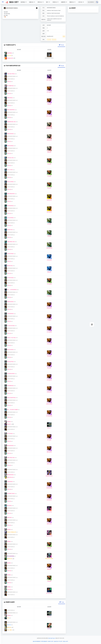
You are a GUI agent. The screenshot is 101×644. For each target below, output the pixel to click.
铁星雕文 (8, 530)
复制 (64, 36)
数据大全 (72, 2)
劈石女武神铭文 (9, 182)
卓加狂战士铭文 (9, 158)
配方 (48, 2)
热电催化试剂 (9, 58)
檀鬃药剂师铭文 (9, 146)
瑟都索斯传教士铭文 (10, 122)
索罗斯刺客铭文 (9, 206)
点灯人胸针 (8, 630)
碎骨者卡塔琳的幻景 (10, 532)
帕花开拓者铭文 (9, 350)
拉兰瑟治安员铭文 (10, 326)
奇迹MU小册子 (51, 641)
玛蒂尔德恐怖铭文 (10, 110)
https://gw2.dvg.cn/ (52, 638)
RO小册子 (60, 641)
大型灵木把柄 (9, 79)
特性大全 (41, 2)
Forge (62, 602)
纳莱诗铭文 (8, 517)
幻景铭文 (8, 422)
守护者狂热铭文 (9, 278)
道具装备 (24, 2)
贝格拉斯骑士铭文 (10, 242)
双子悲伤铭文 (9, 434)
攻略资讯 (64, 2)
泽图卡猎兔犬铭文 (10, 458)
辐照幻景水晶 (9, 477)
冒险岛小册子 (66, 641)
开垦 (7, 618)
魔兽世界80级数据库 (37, 641)
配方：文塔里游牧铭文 (11, 290)
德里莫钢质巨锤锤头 (10, 76)
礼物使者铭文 (9, 482)
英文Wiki (54, 40)
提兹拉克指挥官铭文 (10, 398)
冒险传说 (8, 627)
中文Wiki (49, 40)
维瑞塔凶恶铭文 (9, 302)
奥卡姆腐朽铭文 (9, 86)
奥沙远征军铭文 (9, 362)
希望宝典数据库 (44, 641)
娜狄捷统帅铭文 (9, 446)
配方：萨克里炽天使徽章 (11, 410)
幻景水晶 (8, 82)
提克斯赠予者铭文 (10, 494)
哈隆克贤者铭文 (9, 134)
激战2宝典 (56, 641)
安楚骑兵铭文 (9, 230)
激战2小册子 (12, 2)
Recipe (61, 45)
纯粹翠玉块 (8, 559)
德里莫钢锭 (8, 53)
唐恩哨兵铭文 (9, 266)
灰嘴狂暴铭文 (9, 98)
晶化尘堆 (8, 56)
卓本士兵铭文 (9, 170)
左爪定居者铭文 (9, 218)
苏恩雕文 (8, 575)
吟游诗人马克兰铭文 (10, 338)
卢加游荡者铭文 (9, 314)
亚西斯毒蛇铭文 (9, 386)
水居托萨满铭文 (9, 254)
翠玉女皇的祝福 (9, 556)
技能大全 (32, 2)
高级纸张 (8, 625)
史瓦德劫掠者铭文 (10, 374)
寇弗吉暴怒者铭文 (10, 194)
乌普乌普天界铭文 (10, 74)
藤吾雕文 (8, 563)
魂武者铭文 (8, 506)
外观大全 (55, 2)
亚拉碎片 (8, 424)
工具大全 (81, 2)
